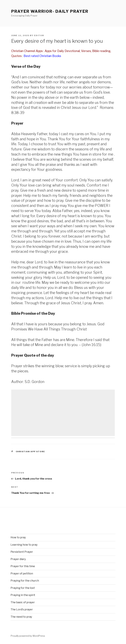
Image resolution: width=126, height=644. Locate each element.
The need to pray (21, 617)
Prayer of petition (22, 574)
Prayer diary (18, 559)
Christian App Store (31, 452)
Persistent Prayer (22, 552)
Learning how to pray (24, 545)
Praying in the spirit (23, 595)
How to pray (18, 537)
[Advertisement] (63, 413)
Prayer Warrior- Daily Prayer (50, 11)
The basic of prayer (23, 602)
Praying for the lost (23, 588)
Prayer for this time (23, 566)
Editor (39, 35)
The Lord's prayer (22, 609)
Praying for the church (25, 581)
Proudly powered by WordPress (28, 636)
